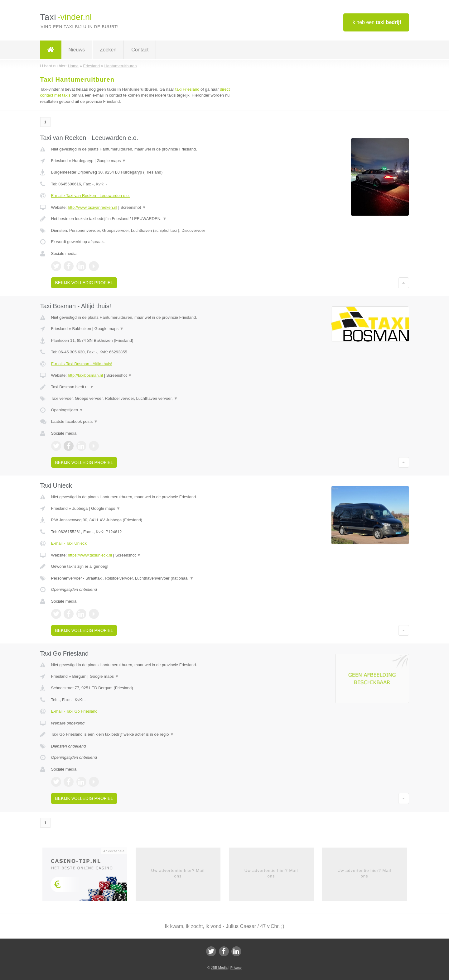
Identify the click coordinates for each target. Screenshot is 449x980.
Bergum (79, 676)
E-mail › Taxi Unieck (69, 543)
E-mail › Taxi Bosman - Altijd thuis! (82, 364)
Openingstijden (67, 410)
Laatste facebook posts (75, 421)
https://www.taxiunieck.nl (90, 555)
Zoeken (108, 50)
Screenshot (133, 207)
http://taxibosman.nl (85, 375)
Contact (140, 50)
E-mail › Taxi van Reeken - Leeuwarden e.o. (91, 196)
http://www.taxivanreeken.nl (92, 207)
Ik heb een (376, 22)
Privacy (236, 968)
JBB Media (219, 968)
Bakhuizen (82, 329)
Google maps (111, 161)
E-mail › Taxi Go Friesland (74, 711)
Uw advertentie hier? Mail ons (178, 873)
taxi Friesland (187, 89)
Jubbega (80, 508)
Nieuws (77, 50)
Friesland (59, 161)
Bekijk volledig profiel (84, 283)
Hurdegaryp (83, 161)
